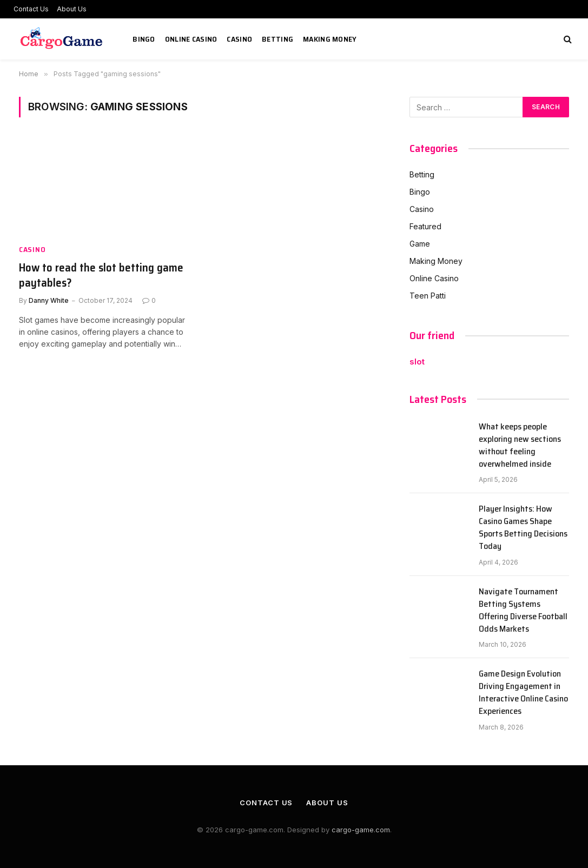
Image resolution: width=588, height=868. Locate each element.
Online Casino (191, 39)
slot (417, 362)
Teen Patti (428, 296)
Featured (425, 226)
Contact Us (31, 9)
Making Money (330, 39)
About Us (72, 9)
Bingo (144, 39)
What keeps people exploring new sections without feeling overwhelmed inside (520, 446)
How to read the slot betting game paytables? (101, 276)
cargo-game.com (361, 830)
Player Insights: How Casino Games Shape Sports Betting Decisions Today (523, 528)
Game (420, 244)
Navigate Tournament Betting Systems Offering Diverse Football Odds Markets (523, 611)
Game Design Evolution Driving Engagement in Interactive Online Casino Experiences (523, 693)
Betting (278, 39)
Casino (239, 39)
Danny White (49, 300)
